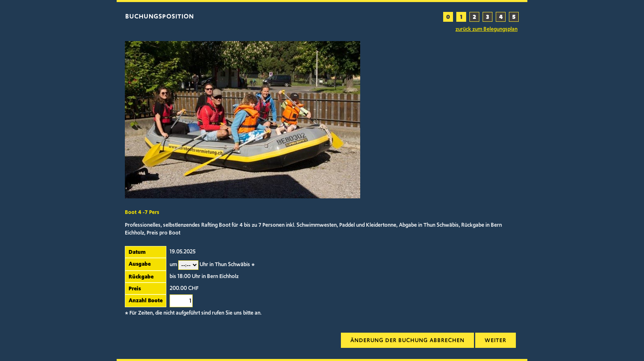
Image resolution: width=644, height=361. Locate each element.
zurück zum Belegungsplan (486, 29)
